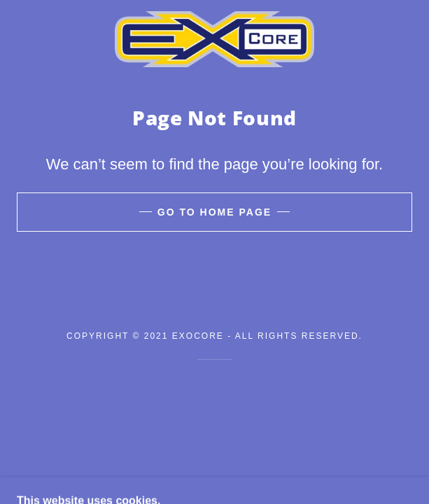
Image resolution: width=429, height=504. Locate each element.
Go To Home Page (215, 212)
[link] (215, 39)
